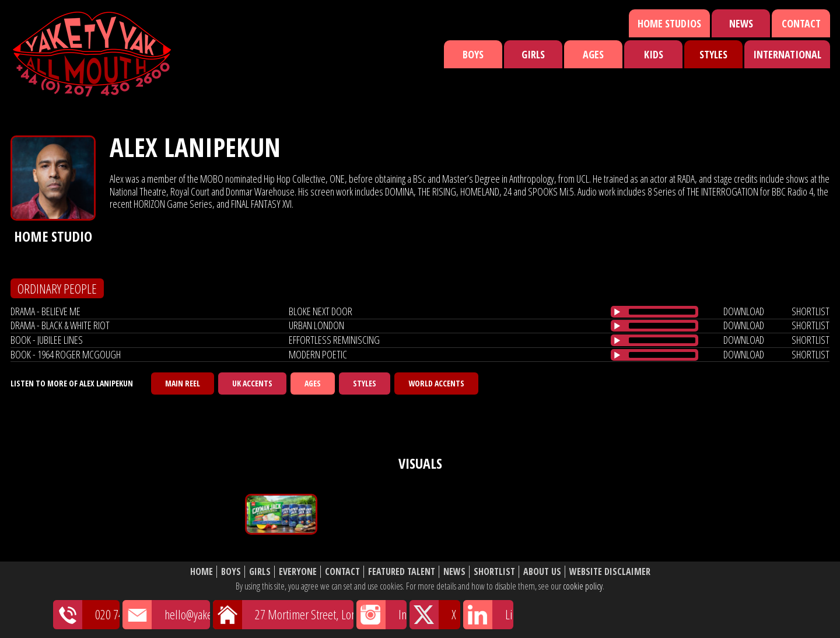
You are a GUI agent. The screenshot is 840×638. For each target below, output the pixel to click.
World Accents (436, 383)
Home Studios (669, 23)
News (741, 23)
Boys (473, 54)
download (744, 311)
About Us (542, 572)
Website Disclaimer (610, 572)
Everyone (298, 572)
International (787, 54)
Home (202, 572)
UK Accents (252, 383)
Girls (533, 54)
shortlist (811, 311)
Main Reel (183, 383)
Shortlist (494, 572)
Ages (593, 54)
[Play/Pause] (617, 312)
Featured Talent (402, 572)
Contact (801, 23)
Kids (654, 54)
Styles (713, 54)
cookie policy (583, 586)
